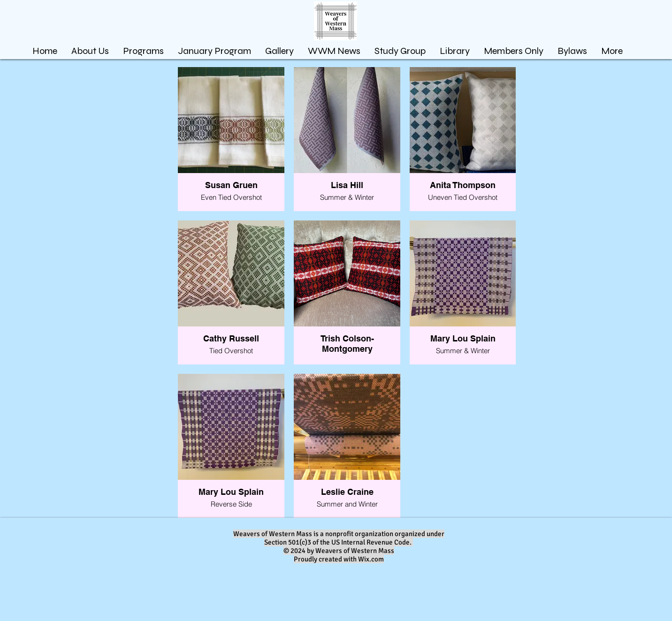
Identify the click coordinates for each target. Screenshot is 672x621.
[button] (279, 51)
